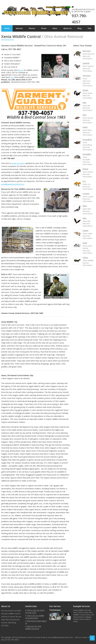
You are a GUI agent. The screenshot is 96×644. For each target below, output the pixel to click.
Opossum (87, 76)
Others (85, 258)
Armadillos (87, 154)
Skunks (85, 90)
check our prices (18, 163)
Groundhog (87, 139)
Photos (32, 28)
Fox (84, 181)
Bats (84, 218)
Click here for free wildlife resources (33, 627)
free (12, 77)
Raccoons (87, 51)
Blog (80, 28)
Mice (85, 115)
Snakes (85, 230)
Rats (84, 103)
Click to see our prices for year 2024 (35, 611)
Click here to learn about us (36, 622)
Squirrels (86, 63)
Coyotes (86, 194)
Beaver (85, 169)
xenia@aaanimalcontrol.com (83, 9)
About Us (67, 28)
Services (19, 28)
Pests (55, 28)
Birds (85, 206)
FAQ (89, 28)
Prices (44, 28)
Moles (85, 127)
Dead (85, 243)
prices (21, 70)
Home (7, 28)
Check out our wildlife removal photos (35, 617)
